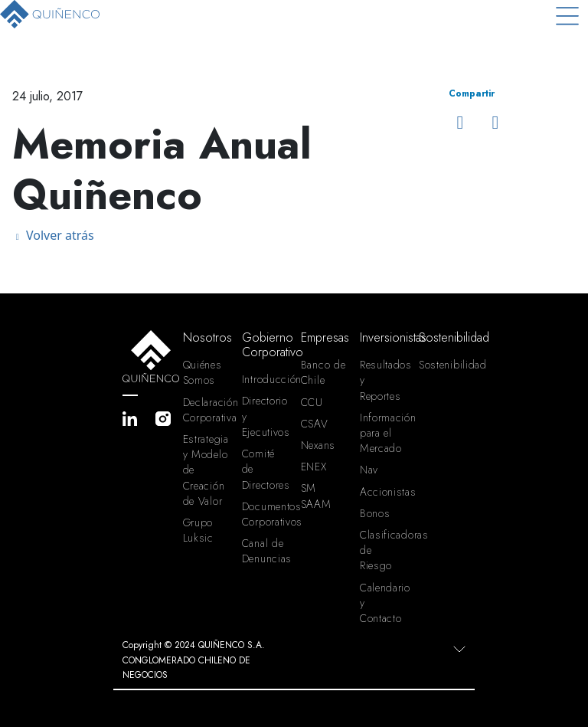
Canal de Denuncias (265, 551)
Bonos (375, 513)
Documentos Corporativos (265, 514)
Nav (369, 470)
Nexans (318, 445)
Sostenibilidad (442, 365)
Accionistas (383, 492)
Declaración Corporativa (206, 410)
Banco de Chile (323, 372)
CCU (312, 402)
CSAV (315, 424)
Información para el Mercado (383, 433)
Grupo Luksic (198, 530)
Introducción (265, 379)
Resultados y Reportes (383, 380)
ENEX (314, 467)
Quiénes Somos (203, 372)
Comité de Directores (265, 469)
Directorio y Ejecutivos (265, 416)
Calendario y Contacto (383, 603)
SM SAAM (316, 496)
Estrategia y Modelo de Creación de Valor (206, 470)
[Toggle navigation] (567, 16)
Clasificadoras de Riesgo (383, 550)
